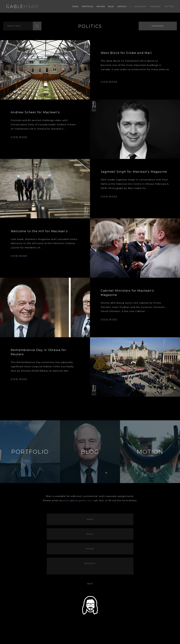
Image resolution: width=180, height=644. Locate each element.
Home (75, 6)
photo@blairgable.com (77, 500)
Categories (158, 26)
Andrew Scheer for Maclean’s (35, 112)
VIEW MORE (109, 82)
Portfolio (88, 6)
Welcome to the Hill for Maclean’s (39, 231)
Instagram (140, 6)
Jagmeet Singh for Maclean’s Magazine (134, 172)
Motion (101, 6)
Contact (122, 6)
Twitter (169, 6)
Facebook (155, 6)
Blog (111, 6)
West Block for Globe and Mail (126, 53)
